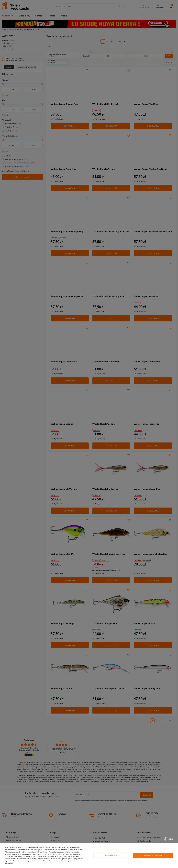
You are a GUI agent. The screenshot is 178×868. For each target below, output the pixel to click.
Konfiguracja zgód (112, 855)
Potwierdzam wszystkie (153, 855)
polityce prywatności (72, 852)
